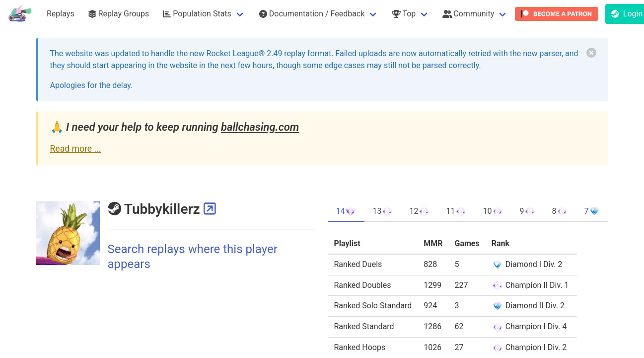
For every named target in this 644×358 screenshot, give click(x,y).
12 (420, 211)
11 (456, 211)
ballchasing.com (260, 127)
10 (493, 211)
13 (383, 211)
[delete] (591, 53)
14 (347, 211)
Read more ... (76, 149)
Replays (61, 14)
